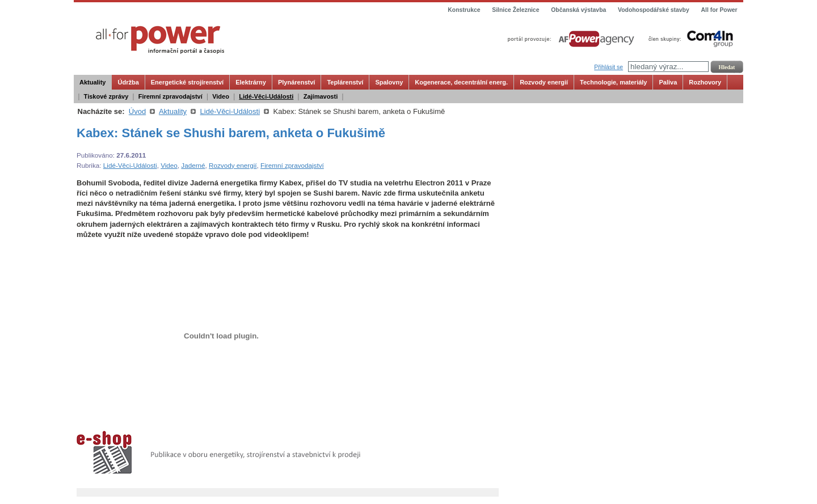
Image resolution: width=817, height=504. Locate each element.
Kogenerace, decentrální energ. (461, 82)
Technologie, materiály (613, 82)
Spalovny (389, 82)
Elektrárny (251, 82)
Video (221, 96)
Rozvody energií (544, 82)
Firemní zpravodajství (170, 96)
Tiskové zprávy (106, 96)
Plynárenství (296, 82)
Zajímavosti (321, 96)
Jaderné (193, 165)
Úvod (137, 111)
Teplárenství (345, 82)
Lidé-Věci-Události (266, 96)
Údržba (128, 82)
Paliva (668, 82)
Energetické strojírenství (187, 82)
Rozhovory (705, 82)
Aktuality (92, 82)
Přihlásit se (608, 67)
